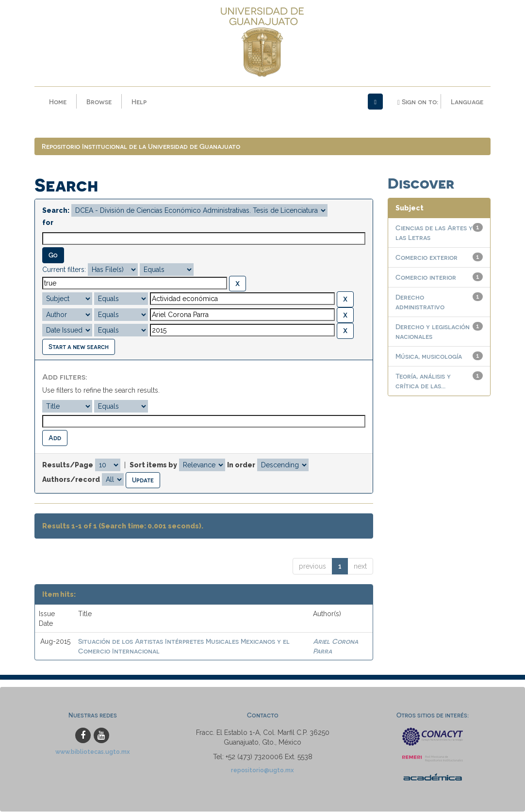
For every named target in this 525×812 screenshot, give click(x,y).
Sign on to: (418, 102)
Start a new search (79, 347)
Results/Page (68, 465)
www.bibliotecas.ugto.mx (93, 752)
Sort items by (153, 465)
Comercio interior (426, 278)
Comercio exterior (427, 258)
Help (139, 102)
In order (241, 465)
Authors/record (71, 480)
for (48, 223)
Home (58, 102)
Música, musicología (429, 357)
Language (467, 102)
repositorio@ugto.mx (262, 771)
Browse (99, 102)
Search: (56, 211)
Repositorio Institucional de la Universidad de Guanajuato (141, 147)
